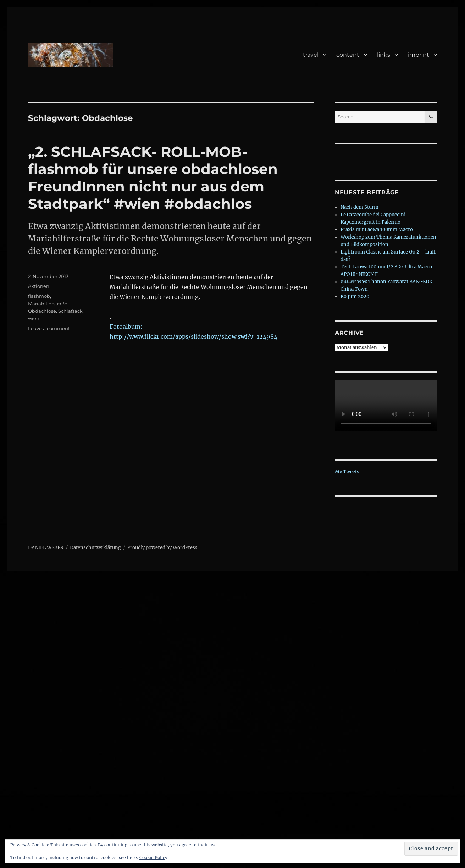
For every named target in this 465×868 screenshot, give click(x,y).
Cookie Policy (153, 858)
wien (34, 318)
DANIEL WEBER (46, 548)
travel (311, 55)
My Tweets (347, 472)
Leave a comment (49, 328)
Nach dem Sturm (359, 207)
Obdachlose (42, 311)
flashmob (39, 296)
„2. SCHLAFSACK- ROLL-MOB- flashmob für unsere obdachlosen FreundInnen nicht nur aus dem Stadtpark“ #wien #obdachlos (153, 178)
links (384, 55)
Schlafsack (70, 311)
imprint (419, 55)
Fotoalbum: (126, 327)
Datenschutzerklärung (95, 548)
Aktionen (39, 286)
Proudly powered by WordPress (162, 548)
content (348, 55)
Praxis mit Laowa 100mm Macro (377, 230)
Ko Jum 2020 (355, 297)
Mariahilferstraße (48, 304)
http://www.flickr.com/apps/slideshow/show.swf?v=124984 (193, 336)
